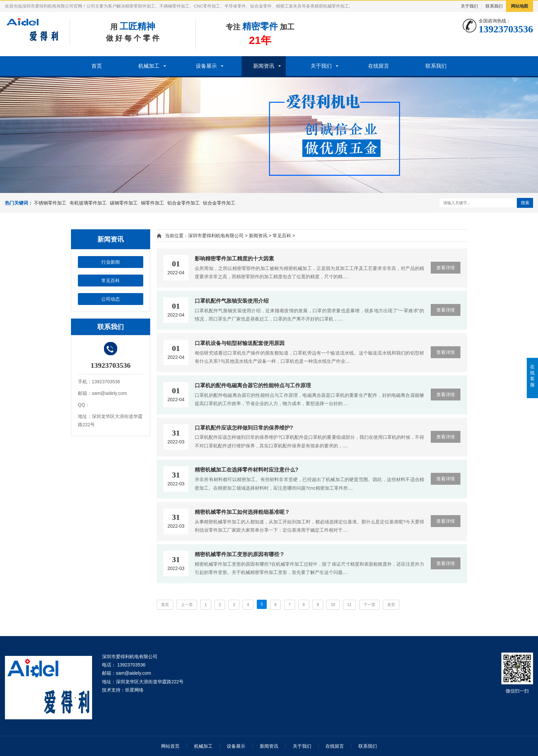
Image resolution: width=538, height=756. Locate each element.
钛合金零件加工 (219, 203)
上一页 (187, 605)
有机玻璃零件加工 (88, 203)
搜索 (525, 203)
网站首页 (170, 746)
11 (349, 605)
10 (333, 605)
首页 (97, 66)
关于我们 (469, 6)
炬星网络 (134, 690)
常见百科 (111, 281)
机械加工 (149, 66)
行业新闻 (111, 262)
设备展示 (206, 66)
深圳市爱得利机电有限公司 (216, 236)
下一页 (369, 605)
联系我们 (494, 6)
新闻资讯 (264, 66)
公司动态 (111, 299)
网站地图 (520, 6)
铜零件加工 (152, 203)
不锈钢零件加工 (50, 203)
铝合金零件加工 (184, 203)
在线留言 (379, 66)
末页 (391, 605)
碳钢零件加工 (124, 203)
